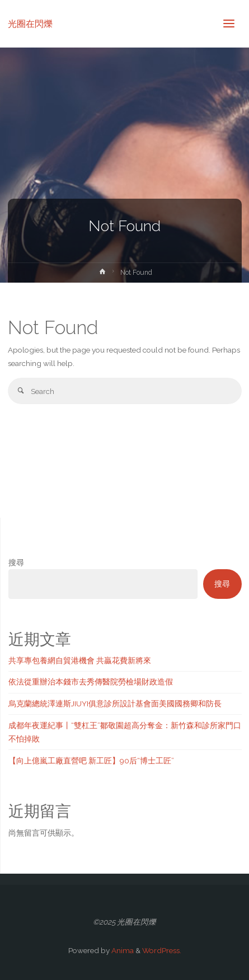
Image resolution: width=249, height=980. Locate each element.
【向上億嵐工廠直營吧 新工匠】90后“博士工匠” (91, 761)
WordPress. (162, 950)
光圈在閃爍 (30, 23)
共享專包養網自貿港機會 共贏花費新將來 (80, 660)
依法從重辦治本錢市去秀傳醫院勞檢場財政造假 (91, 682)
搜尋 (16, 562)
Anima (122, 950)
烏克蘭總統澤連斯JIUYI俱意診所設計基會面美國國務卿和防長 (115, 704)
